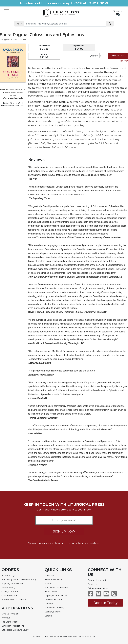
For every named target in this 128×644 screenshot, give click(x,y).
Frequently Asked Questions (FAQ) (19, 579)
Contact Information (98, 580)
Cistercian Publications (13, 626)
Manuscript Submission (56, 588)
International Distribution (14, 600)
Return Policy (8, 588)
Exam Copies (51, 592)
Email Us (92, 584)
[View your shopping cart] (117, 14)
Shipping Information (12, 584)
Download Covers (53, 600)
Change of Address (11, 592)
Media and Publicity (54, 608)
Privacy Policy (77, 636)
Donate (117, 11)
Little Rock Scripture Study (15, 630)
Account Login (9, 575)
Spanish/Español (53, 612)
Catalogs (49, 604)
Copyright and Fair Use (56, 596)
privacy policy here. (50, 543)
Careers (48, 616)
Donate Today (105, 603)
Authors (49, 584)
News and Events (53, 579)
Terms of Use (89, 636)
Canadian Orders (10, 596)
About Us (49, 575)
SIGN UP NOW (64, 531)
